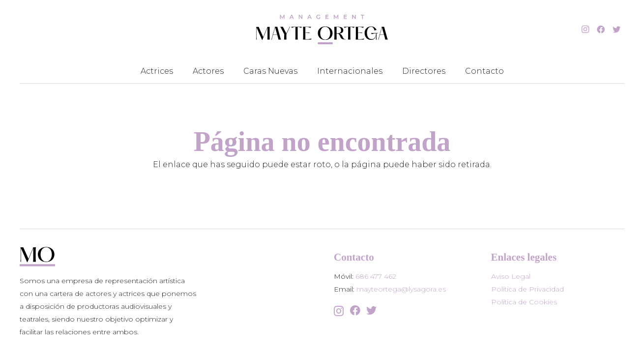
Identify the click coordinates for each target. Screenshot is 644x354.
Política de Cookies (524, 302)
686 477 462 (376, 276)
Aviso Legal (511, 276)
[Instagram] (585, 29)
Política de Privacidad (527, 289)
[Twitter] (616, 29)
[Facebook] (601, 29)
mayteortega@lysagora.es (401, 289)
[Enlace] (322, 29)
